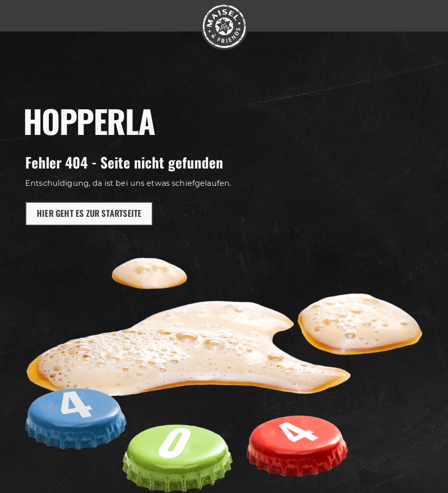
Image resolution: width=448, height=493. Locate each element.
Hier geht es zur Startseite (89, 213)
